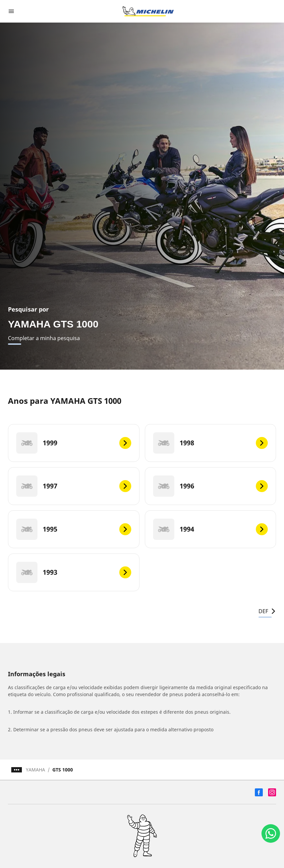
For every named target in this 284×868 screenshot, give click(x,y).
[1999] (74, 443)
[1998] (211, 443)
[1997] (74, 486)
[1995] (74, 529)
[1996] (211, 486)
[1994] (211, 529)
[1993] (74, 572)
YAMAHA (35, 770)
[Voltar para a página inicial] (148, 11)
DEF (267, 611)
